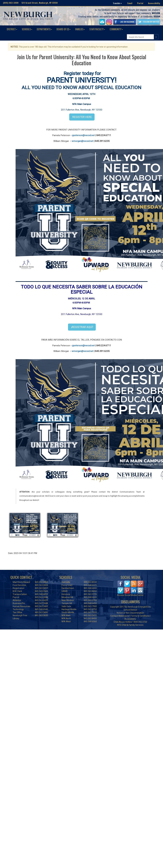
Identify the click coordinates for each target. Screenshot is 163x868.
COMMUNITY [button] (116, 29)
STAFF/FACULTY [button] (97, 29)
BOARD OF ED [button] (64, 29)
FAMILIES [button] (80, 29)
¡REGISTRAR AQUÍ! (82, 327)
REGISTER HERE (82, 117)
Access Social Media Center (130, 595)
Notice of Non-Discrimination (130, 613)
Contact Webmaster (120, 616)
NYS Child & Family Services (130, 625)
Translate (117, 3)
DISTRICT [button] (12, 29)
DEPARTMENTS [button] (44, 29)
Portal (140, 3)
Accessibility (154, 3)
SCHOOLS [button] (27, 29)
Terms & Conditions (140, 616)
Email (130, 3)
